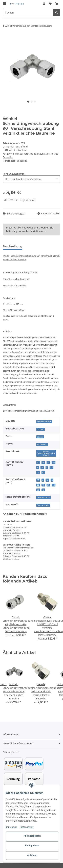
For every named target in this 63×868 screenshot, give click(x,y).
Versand (31, 200)
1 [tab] (28, 102)
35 (52, 468)
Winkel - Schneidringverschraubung (46, 453)
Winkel (40, 437)
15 (43, 463)
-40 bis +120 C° (44, 497)
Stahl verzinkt (43, 505)
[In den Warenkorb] (5, 35)
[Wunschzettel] (50, 4)
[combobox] (32, 179)
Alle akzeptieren (32, 836)
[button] (44, 4)
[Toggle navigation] (4, 2)
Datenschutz (27, 827)
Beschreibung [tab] (12, 246)
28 (42, 468)
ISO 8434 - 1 (42, 444)
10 (38, 472)
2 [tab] (32, 102)
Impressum (11, 827)
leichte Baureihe (44, 422)
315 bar (40, 429)
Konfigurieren (32, 846)
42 (43, 472)
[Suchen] (28, 13)
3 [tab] (35, 102)
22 (54, 463)
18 (48, 463)
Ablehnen (32, 855)
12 (38, 463)
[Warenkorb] (57, 4)
